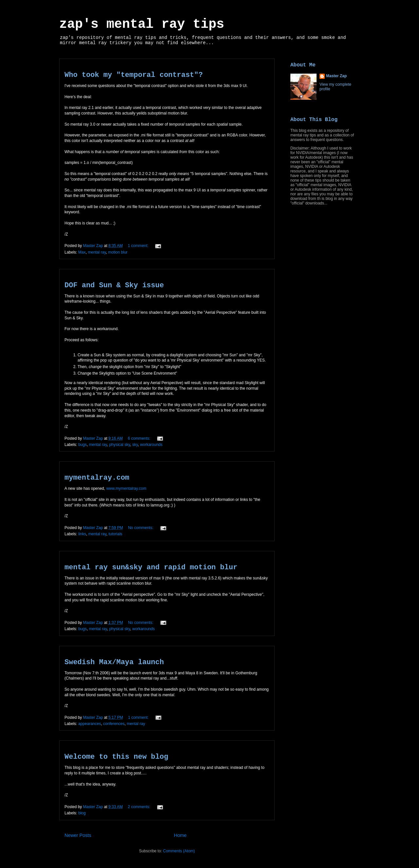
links (82, 534)
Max (82, 252)
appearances (90, 724)
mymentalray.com (97, 478)
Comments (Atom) (179, 851)
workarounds (151, 445)
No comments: (141, 528)
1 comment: (138, 246)
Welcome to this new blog (116, 757)
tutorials (116, 534)
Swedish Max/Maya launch (114, 662)
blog (82, 813)
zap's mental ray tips (142, 24)
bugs (82, 445)
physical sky (120, 445)
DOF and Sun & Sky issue (114, 285)
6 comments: (139, 438)
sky (135, 445)
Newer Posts (78, 835)
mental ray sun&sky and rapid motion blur (151, 567)
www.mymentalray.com (126, 488)
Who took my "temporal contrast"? (134, 75)
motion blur (118, 252)
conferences (114, 724)
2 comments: (139, 807)
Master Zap (336, 76)
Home (180, 835)
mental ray (97, 252)
